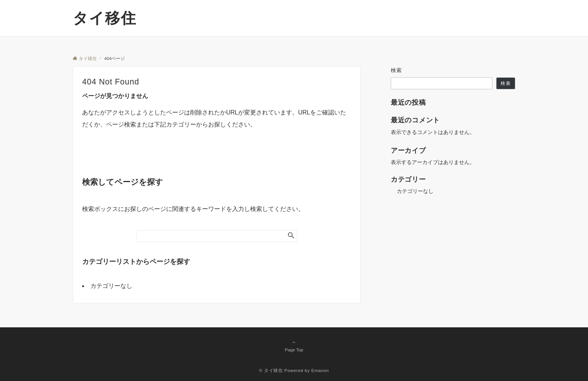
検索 (397, 70)
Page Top (294, 346)
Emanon (320, 370)
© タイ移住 (271, 370)
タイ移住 (105, 18)
